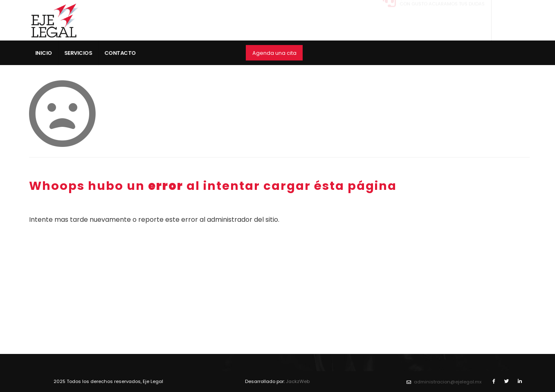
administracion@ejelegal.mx (448, 382)
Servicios (81, 53)
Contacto (123, 53)
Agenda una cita (274, 53)
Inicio (46, 53)
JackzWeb (298, 381)
